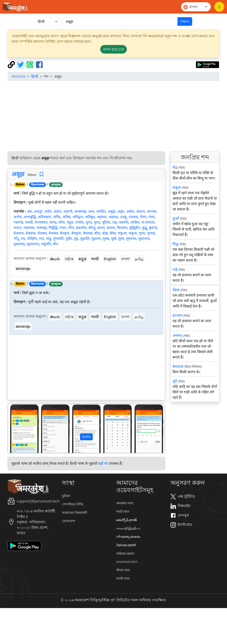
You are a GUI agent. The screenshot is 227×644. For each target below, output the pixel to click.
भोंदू (16, 238)
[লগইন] (219, 7)
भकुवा (133, 233)
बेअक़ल (31, 233)
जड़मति (124, 222)
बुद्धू (144, 228)
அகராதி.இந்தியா (128, 528)
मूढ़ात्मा (96, 238)
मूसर (121, 238)
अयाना (141, 211)
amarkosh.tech (127, 562)
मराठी (95, 259)
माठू (48, 238)
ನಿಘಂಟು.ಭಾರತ (126, 545)
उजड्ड (123, 217)
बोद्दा (105, 233)
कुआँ (176, 218)
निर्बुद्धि (53, 228)
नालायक (29, 228)
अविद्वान (78, 217)
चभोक (79, 222)
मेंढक (176, 290)
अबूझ (18, 174)
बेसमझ (88, 233)
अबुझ (112, 211)
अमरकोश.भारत (125, 503)
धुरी (175, 381)
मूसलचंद (19, 244)
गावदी (29, 222)
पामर (63, 228)
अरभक (151, 211)
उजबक (133, 217)
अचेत (48, 211)
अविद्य (66, 217)
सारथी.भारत (123, 578)
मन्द (41, 238)
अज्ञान (57, 211)
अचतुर (38, 211)
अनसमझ (80, 211)
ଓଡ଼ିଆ (69, 259)
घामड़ (53, 222)
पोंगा (71, 228)
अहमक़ (113, 217)
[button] (20, 428)
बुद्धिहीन (135, 228)
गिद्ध (175, 244)
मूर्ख (114, 238)
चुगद (89, 222)
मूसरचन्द (144, 238)
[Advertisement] (86, 368)
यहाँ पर (103, 463)
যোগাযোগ (69, 521)
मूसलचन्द (33, 244)
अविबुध (90, 217)
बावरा (101, 228)
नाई (175, 269)
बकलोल (81, 228)
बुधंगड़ (153, 228)
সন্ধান (185, 21)
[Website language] (196, 7)
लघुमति (46, 244)
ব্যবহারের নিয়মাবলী (74, 513)
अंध (29, 211)
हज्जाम (177, 315)
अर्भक (18, 217)
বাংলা (125, 259)
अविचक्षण (44, 217)
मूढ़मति (85, 238)
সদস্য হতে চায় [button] (113, 49)
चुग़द (97, 222)
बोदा (97, 233)
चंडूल (70, 222)
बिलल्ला (122, 228)
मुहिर (69, 238)
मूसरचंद (131, 238)
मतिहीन (32, 238)
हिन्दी (35, 76)
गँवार (143, 217)
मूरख (106, 238)
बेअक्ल (53, 233)
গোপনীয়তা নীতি (73, 504)
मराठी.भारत (123, 511)
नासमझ (42, 228)
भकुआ (122, 233)
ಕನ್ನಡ (82, 259)
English (110, 259)
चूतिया (106, 222)
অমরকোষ (18, 76)
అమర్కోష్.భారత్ (127, 520)
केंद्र (175, 167)
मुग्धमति (58, 238)
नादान (18, 228)
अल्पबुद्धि (30, 217)
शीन (55, 244)
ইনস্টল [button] (86, 437)
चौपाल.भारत (123, 570)
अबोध (130, 211)
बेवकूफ (65, 233)
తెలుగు (55, 259)
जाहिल (135, 222)
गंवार (152, 217)
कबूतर (177, 187)
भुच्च (142, 233)
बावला (111, 228)
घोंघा (62, 222)
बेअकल (19, 233)
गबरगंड (18, 222)
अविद (57, 217)
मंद (23, 238)
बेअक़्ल (42, 233)
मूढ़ (76, 238)
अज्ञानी (68, 211)
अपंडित (101, 211)
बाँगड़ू (92, 228)
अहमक (102, 217)
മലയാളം (23, 268)
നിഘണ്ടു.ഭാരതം (128, 537)
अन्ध (91, 211)
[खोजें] (120, 21)
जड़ (114, 222)
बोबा (113, 233)
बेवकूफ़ (76, 233)
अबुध (121, 211)
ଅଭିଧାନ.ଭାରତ (125, 553)
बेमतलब (178, 366)
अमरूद (177, 335)
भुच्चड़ (151, 233)
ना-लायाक (148, 222)
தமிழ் (139, 259)
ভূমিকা (66, 496)
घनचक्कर (41, 222)
